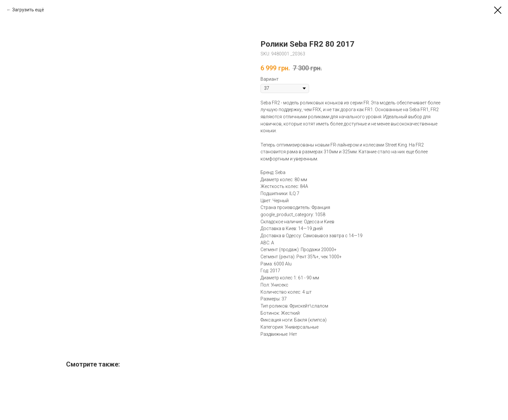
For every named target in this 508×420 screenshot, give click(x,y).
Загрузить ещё (28, 10)
